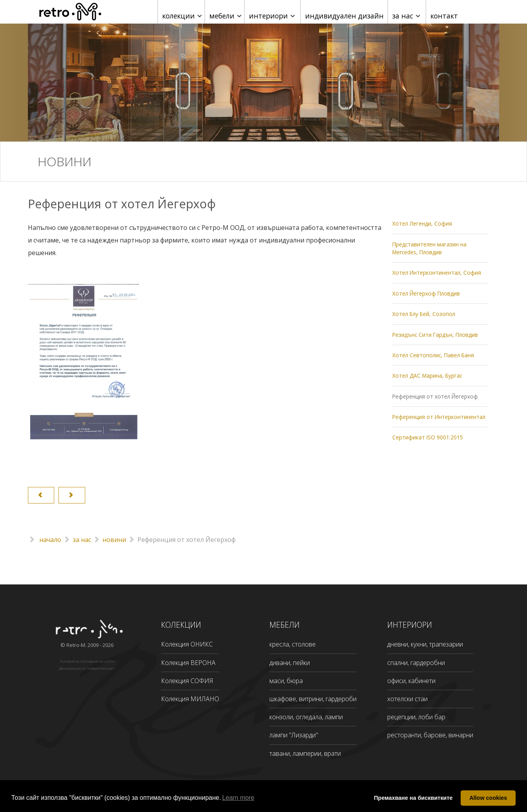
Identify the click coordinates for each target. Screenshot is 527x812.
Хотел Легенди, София (422, 223)
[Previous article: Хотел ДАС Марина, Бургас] (41, 495)
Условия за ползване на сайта (87, 661)
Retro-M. (77, 645)
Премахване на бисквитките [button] (413, 798)
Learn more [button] (238, 798)
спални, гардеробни (416, 663)
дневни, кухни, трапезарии (425, 644)
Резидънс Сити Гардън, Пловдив (435, 335)
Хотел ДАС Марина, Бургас (427, 376)
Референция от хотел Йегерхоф (435, 396)
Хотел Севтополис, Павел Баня (433, 355)
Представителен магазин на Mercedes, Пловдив (429, 248)
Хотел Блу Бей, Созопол (424, 314)
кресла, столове (293, 644)
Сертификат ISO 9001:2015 (428, 437)
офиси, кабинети (411, 681)
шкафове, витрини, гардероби (313, 699)
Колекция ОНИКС (187, 644)
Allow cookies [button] (488, 798)
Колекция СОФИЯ (187, 681)
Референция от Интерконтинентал (439, 417)
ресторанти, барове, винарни (430, 735)
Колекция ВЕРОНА (188, 663)
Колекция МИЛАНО (190, 699)
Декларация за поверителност (87, 668)
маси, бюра (286, 681)
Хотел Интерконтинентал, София (437, 273)
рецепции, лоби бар (416, 717)
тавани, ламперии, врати (305, 753)
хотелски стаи (407, 699)
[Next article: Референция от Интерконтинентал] (72, 495)
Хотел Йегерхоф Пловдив (426, 293)
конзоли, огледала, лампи (306, 717)
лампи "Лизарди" (294, 735)
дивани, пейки (290, 663)
